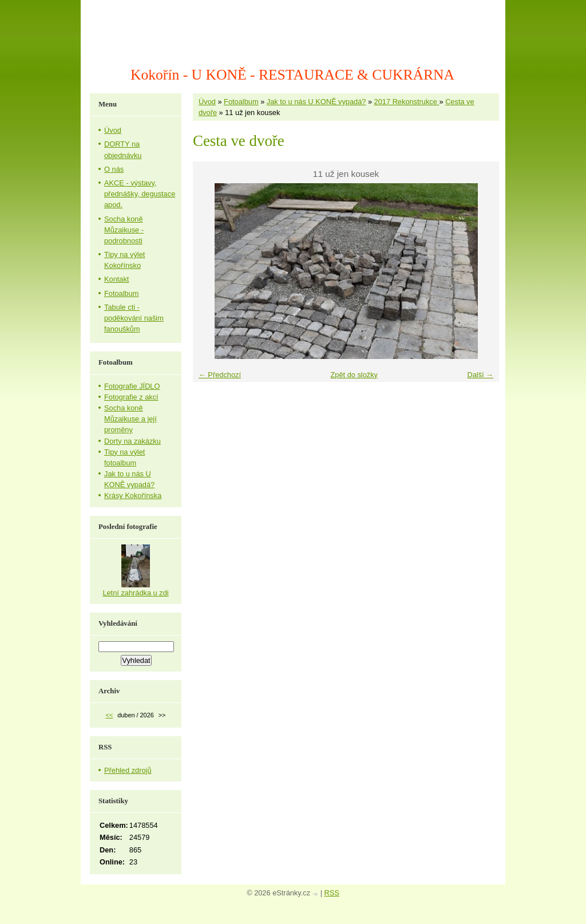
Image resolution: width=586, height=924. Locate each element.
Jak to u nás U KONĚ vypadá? (316, 102)
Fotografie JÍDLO (132, 386)
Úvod (207, 102)
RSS (332, 893)
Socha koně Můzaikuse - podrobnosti (124, 230)
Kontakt (116, 279)
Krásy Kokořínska (133, 495)
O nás (114, 169)
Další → (480, 375)
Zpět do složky (354, 375)
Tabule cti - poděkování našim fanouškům (134, 318)
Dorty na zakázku (132, 441)
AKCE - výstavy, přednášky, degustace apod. (140, 194)
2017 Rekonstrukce (407, 102)
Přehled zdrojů (128, 770)
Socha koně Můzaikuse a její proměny (130, 419)
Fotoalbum (241, 102)
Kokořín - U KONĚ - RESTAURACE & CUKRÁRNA (292, 75)
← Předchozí (220, 375)
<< (110, 715)
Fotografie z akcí (131, 397)
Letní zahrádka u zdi (135, 593)
